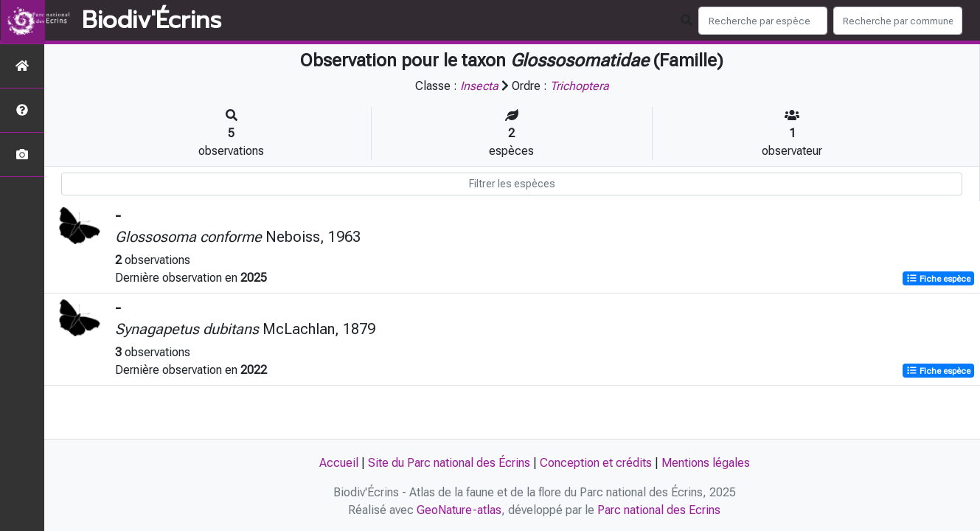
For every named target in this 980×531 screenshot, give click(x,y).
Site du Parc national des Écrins (449, 463)
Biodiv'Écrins (152, 21)
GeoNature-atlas (459, 510)
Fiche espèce (938, 279)
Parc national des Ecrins (659, 510)
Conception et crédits (596, 463)
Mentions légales (706, 463)
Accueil (339, 463)
